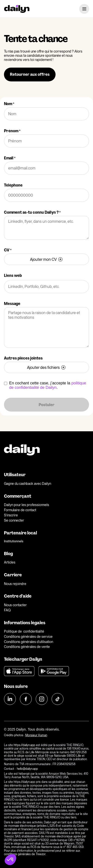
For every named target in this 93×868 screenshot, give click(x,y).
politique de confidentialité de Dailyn (48, 385)
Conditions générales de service (28, 637)
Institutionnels (14, 541)
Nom (9, 104)
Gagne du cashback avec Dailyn (28, 484)
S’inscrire (11, 515)
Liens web (13, 275)
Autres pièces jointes (23, 358)
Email (10, 158)
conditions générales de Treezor (25, 854)
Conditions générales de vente (27, 647)
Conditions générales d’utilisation (29, 642)
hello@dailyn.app (28, 769)
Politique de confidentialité (24, 631)
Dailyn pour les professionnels (27, 505)
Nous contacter (15, 605)
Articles (10, 562)
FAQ (7, 610)
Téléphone (13, 185)
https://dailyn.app (24, 745)
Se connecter (14, 520)
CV (8, 250)
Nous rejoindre (15, 584)
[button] (10, 860)
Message (12, 304)
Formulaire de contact (20, 510)
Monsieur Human (36, 735)
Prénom (12, 131)
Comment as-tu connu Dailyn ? (32, 212)
